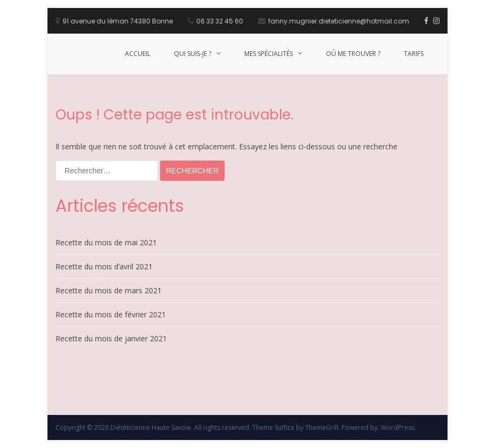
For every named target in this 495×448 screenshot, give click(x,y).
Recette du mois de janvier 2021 (111, 338)
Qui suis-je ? (193, 54)
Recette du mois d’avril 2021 (104, 266)
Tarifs (414, 54)
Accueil (138, 54)
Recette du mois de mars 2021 (109, 290)
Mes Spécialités (269, 54)
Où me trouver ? (353, 54)
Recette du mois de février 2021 (111, 314)
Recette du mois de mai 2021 (106, 242)
